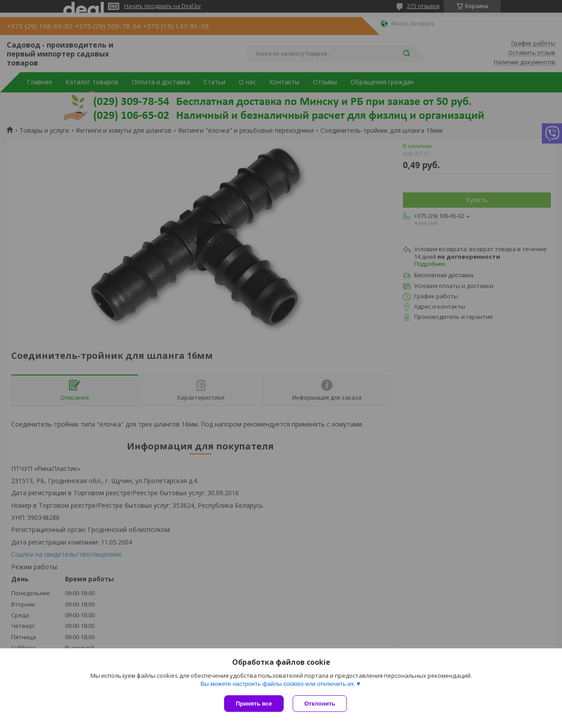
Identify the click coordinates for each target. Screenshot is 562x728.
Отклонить (320, 704)
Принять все (254, 704)
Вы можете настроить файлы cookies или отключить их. (278, 684)
